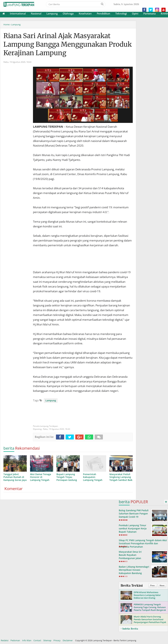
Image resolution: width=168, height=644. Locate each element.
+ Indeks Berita (129, 629)
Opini (135, 13)
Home (6, 24)
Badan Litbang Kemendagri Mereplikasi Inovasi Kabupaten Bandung (134, 570)
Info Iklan (27, 640)
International (18, 13)
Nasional (36, 13)
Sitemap (47, 640)
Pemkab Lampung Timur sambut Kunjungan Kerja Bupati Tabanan (133, 528)
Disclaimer (68, 640)
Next (162, 585)
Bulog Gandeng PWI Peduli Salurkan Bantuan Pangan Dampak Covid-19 (134, 513)
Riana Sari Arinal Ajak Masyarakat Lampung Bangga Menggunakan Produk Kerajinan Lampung (68, 44)
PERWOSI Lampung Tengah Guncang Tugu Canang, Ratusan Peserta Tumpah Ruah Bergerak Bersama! (150, 609)
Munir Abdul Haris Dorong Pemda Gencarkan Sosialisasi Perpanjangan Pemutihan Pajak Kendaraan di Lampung (150, 621)
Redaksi (5, 640)
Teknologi (121, 13)
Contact (37, 640)
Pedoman (15, 640)
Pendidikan (104, 13)
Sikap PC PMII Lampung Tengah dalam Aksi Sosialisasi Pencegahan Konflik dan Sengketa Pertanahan (143, 543)
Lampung (52, 13)
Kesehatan (85, 13)
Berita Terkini (132, 586)
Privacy (57, 640)
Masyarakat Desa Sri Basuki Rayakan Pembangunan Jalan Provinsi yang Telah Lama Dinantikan (133, 558)
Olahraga (68, 13)
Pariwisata (150, 13)
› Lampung (15, 24)
